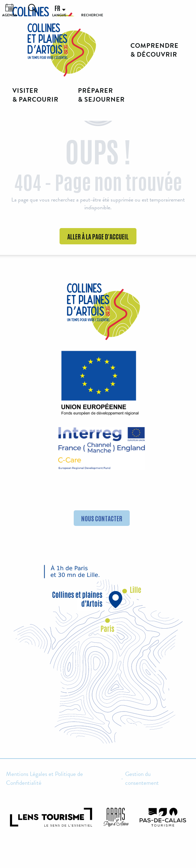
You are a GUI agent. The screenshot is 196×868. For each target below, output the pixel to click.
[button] (32, 8)
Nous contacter (102, 518)
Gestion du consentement (142, 779)
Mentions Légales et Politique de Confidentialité (44, 779)
